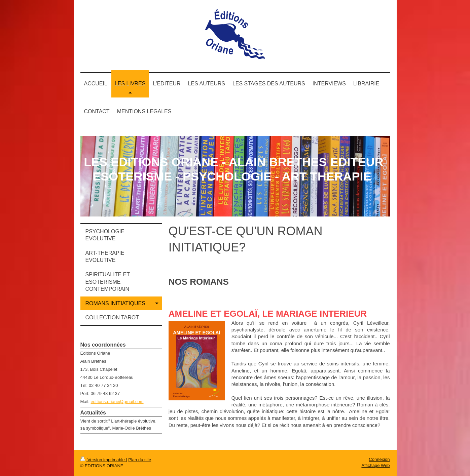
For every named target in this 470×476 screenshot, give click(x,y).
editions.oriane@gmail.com (117, 402)
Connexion (379, 459)
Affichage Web (375, 465)
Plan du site (140, 460)
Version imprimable (103, 460)
